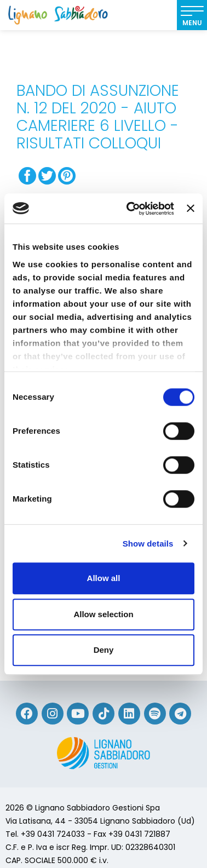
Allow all (104, 578)
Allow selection (103, 614)
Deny (104, 650)
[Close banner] (191, 209)
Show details (148, 544)
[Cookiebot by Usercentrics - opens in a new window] (130, 209)
